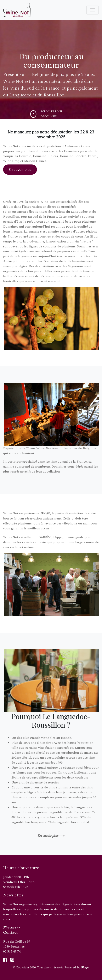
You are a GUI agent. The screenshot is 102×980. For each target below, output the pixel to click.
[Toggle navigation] (93, 10)
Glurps (85, 967)
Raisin (45, 537)
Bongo (45, 513)
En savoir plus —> (51, 836)
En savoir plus (20, 170)
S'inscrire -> (11, 927)
